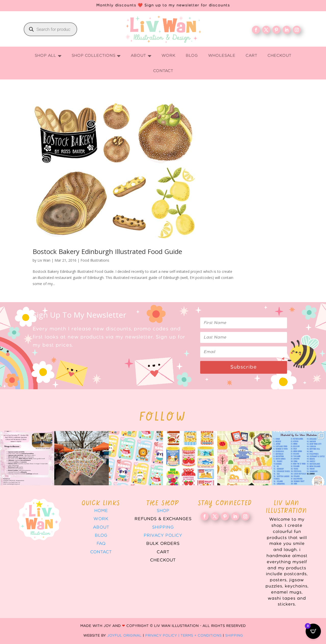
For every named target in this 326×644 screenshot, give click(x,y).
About (101, 527)
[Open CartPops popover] (313, 631)
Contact (101, 552)
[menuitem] (48, 56)
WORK (101, 519)
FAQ (101, 544)
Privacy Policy (163, 535)
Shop (163, 511)
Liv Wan (44, 260)
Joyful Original (124, 636)
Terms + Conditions (201, 636)
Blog (101, 535)
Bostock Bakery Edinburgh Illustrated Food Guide (107, 251)
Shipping (163, 527)
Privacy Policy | (163, 636)
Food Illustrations (95, 260)
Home (101, 511)
